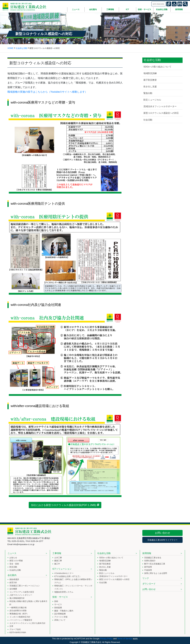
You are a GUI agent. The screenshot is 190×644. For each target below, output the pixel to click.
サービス (58, 604)
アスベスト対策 (61, 617)
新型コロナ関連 (16, 561)
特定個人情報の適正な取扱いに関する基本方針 (28, 603)
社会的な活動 (15, 570)
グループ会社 (15, 629)
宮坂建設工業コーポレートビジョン (25, 586)
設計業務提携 (60, 614)
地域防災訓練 (150, 73)
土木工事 (58, 558)
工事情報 (57, 553)
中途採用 (148, 570)
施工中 (57, 564)
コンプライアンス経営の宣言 (22, 592)
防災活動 (13, 567)
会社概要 (13, 589)
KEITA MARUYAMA (18, 632)
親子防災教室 (150, 80)
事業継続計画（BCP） (19, 614)
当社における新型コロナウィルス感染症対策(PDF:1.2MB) (63, 505)
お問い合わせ (163, 533)
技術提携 (58, 608)
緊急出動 (148, 93)
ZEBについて (60, 620)
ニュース (12, 553)
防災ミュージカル (152, 100)
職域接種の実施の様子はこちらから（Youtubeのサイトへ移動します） (47, 92)
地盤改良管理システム (64, 592)
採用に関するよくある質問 (156, 573)
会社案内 (12, 575)
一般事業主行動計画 (18, 608)
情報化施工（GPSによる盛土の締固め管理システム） (73, 581)
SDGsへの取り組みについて (157, 67)
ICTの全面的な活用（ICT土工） (68, 576)
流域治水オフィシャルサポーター (160, 106)
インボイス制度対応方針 (20, 617)
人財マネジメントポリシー (21, 595)
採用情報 (147, 553)
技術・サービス (60, 597)
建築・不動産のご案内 (64, 611)
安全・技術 (14, 564)
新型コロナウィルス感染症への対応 (161, 113)
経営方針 (13, 583)
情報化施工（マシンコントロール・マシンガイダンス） (73, 587)
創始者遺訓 (14, 579)
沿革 (11, 626)
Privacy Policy (106, 639)
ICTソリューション (62, 569)
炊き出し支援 (150, 87)
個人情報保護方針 (17, 598)
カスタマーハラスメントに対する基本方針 (27, 623)
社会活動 (148, 120)
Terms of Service (125, 639)
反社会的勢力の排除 (18, 611)
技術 (56, 601)
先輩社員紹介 (150, 561)
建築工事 (58, 561)
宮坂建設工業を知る (153, 558)
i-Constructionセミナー (64, 573)
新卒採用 (148, 567)
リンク (146, 578)
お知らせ (13, 558)
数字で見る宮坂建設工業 (155, 564)
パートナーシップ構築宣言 (21, 620)
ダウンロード (149, 584)
